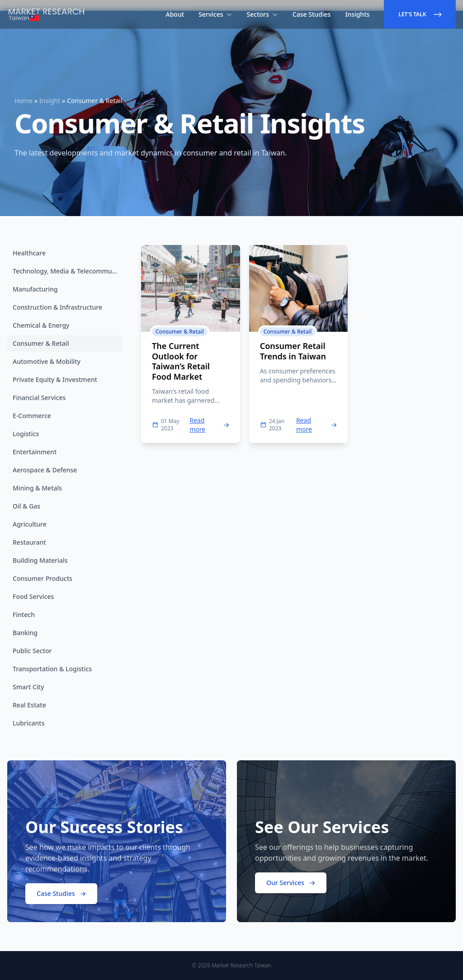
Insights (357, 14)
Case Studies (312, 14)
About (175, 14)
